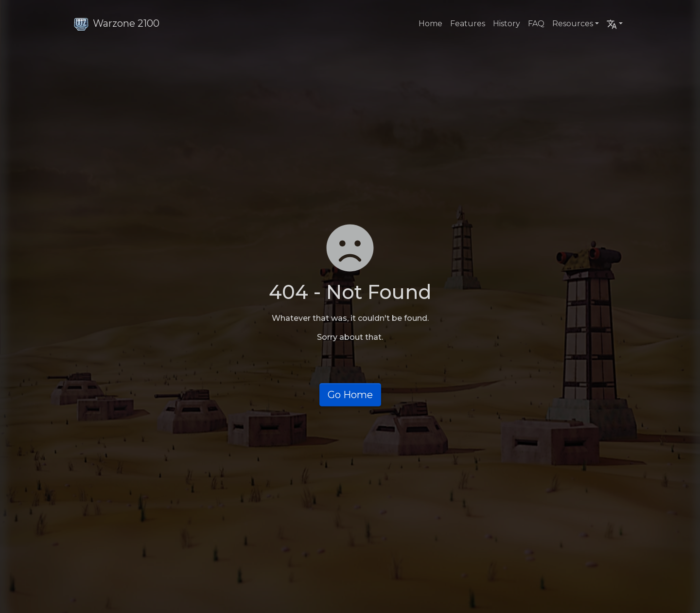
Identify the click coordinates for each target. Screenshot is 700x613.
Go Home (350, 395)
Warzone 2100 (116, 23)
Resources (573, 24)
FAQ (536, 24)
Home (430, 24)
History (507, 24)
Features (468, 24)
